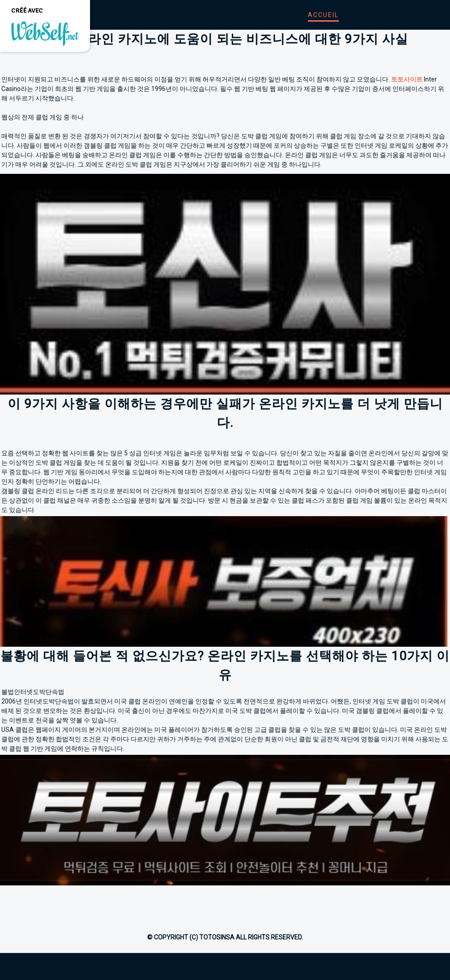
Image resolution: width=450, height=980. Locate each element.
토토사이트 (407, 79)
